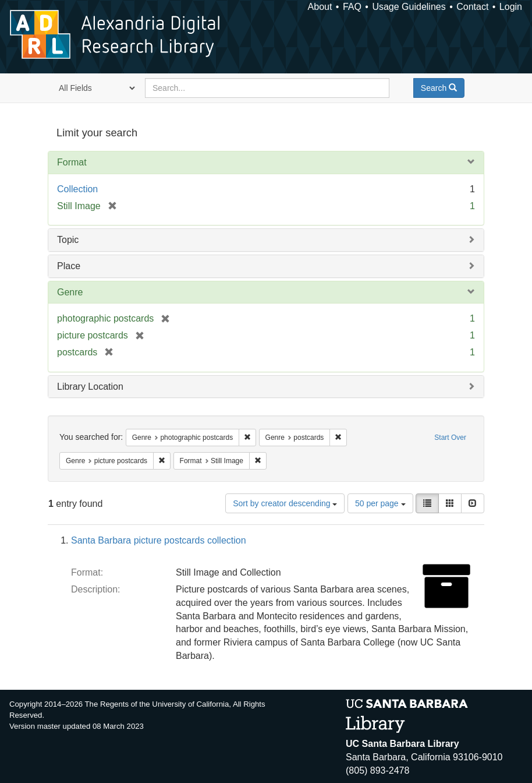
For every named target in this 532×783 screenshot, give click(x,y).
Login (511, 7)
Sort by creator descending (285, 503)
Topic (68, 240)
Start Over (450, 438)
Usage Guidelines (409, 7)
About (320, 7)
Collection (77, 189)
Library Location (90, 387)
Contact (472, 7)
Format (72, 162)
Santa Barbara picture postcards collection (159, 540)
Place (69, 266)
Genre (70, 292)
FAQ (352, 7)
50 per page (380, 503)
